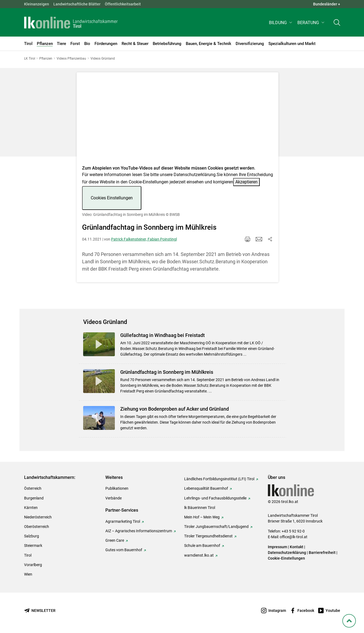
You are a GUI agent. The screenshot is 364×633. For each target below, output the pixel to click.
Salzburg (32, 536)
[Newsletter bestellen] (40, 611)
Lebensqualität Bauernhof (206, 488)
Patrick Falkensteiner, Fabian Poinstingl (144, 239)
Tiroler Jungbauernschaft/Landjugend (216, 527)
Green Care (115, 540)
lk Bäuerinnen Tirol (200, 508)
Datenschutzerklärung (195, 175)
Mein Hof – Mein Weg (202, 517)
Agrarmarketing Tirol (123, 521)
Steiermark (33, 546)
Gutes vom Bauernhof (124, 550)
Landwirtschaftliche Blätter (77, 4)
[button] (281, 23)
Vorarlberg (33, 565)
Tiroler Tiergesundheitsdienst (208, 536)
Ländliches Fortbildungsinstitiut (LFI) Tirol (219, 479)
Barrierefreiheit (322, 553)
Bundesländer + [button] (327, 4)
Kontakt (297, 547)
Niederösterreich (38, 517)
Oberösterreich (37, 527)
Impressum (277, 547)
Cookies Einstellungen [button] (112, 198)
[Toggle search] (337, 23)
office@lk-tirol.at (294, 537)
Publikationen (117, 488)
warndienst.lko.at (199, 555)
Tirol (28, 555)
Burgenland (34, 498)
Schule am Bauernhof (202, 546)
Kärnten (31, 508)
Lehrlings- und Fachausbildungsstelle (215, 498)
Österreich (33, 488)
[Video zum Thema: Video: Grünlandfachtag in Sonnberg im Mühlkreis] (178, 120)
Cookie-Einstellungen (286, 558)
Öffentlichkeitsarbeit (123, 4)
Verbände (113, 498)
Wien (28, 574)
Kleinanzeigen (37, 4)
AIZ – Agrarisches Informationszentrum (139, 531)
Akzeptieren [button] (246, 182)
